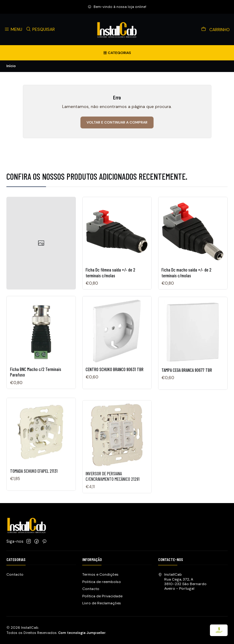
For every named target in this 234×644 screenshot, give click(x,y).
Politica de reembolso (102, 582)
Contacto (15, 574)
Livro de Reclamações (102, 603)
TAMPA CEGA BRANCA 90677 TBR (187, 399)
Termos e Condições (100, 574)
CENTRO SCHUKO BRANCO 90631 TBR (115, 393)
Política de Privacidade (102, 596)
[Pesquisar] (41, 29)
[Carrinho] (216, 30)
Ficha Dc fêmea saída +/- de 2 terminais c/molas (110, 277)
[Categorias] (117, 53)
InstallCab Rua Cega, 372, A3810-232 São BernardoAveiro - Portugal (182, 581)
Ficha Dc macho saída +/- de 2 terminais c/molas (186, 282)
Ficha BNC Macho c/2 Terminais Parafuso (36, 387)
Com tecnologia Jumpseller (82, 633)
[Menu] (13, 29)
